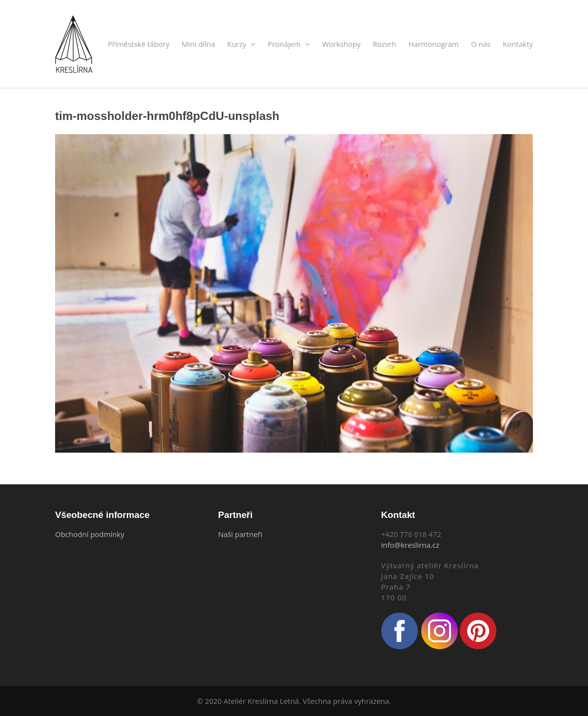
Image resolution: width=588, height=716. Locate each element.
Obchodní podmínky (90, 534)
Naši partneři (240, 534)
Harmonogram (434, 44)
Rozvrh (385, 44)
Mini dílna (198, 44)
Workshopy (342, 44)
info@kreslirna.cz (410, 545)
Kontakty (518, 44)
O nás (481, 44)
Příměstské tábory (139, 44)
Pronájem (289, 44)
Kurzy (241, 44)
